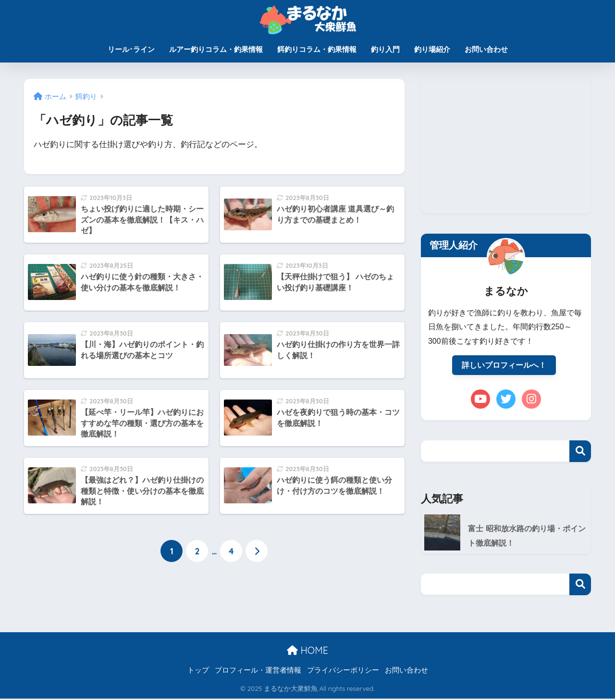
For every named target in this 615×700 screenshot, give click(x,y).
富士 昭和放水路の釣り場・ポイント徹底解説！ (526, 537)
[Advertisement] (506, 146)
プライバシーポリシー (343, 672)
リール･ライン (131, 49)
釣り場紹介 (432, 49)
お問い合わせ (486, 49)
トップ (198, 672)
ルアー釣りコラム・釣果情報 (216, 49)
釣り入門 (385, 49)
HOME (307, 651)
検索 (580, 452)
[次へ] (257, 551)
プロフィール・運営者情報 (258, 672)
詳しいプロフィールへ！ (504, 366)
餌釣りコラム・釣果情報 (317, 49)
